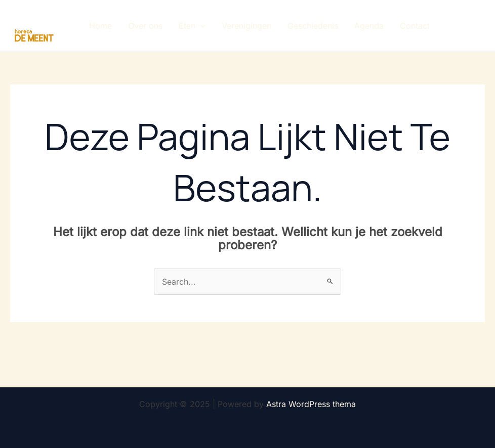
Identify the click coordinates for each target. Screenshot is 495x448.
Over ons (145, 26)
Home (100, 26)
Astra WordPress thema (311, 404)
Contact (415, 26)
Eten (192, 26)
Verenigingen (246, 26)
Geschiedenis (313, 26)
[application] (200, 26)
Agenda (369, 26)
